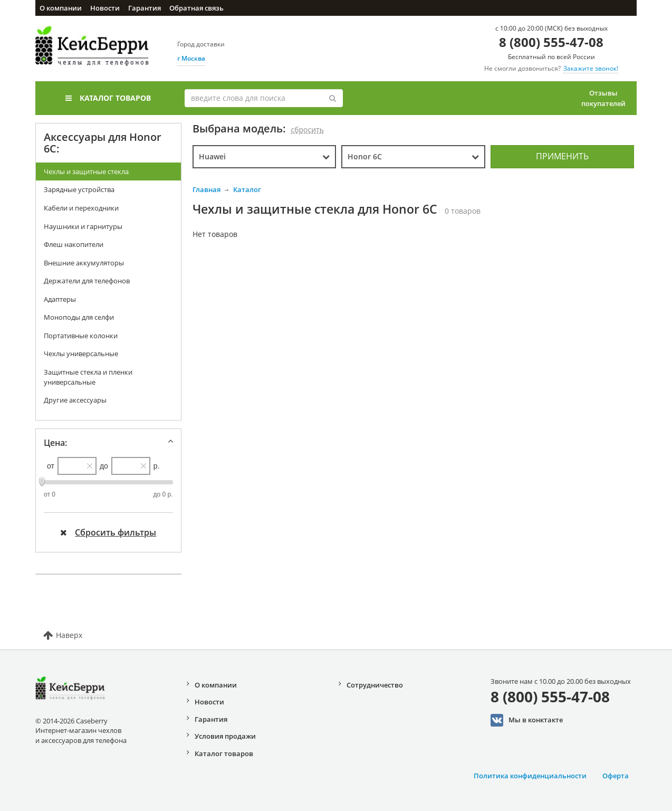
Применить (562, 156)
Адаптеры (60, 299)
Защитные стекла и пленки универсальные (88, 377)
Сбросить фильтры (108, 532)
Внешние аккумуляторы (84, 263)
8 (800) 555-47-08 (551, 42)
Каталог (247, 189)
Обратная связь (196, 8)
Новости (105, 8)
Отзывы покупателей (603, 98)
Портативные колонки (81, 336)
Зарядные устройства (79, 189)
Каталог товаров (108, 98)
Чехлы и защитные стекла (86, 171)
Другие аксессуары (75, 400)
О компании (61, 8)
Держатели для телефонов (87, 281)
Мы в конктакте (527, 720)
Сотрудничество (375, 685)
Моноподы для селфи (79, 317)
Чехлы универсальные (81, 354)
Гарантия (145, 8)
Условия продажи (225, 736)
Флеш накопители (74, 244)
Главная (207, 189)
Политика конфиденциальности (530, 776)
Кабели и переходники (81, 208)
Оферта (616, 776)
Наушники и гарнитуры (83, 226)
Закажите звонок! (591, 68)
